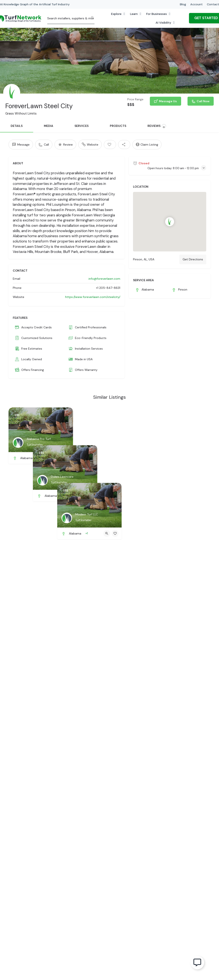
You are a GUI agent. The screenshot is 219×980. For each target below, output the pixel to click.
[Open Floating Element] (197, 963)
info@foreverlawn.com (104, 279)
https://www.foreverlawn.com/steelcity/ (93, 297)
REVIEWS (157, 126)
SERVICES (82, 126)
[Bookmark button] (66, 458)
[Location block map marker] (170, 222)
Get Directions (193, 259)
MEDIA (49, 126)
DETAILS (17, 126)
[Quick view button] (58, 458)
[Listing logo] (12, 92)
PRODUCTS (118, 126)
